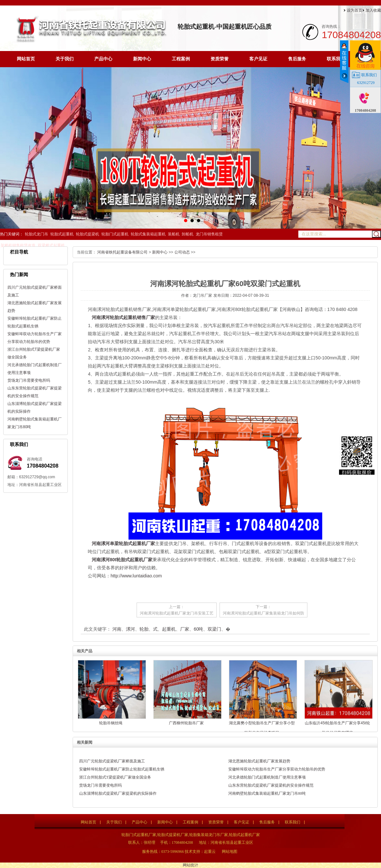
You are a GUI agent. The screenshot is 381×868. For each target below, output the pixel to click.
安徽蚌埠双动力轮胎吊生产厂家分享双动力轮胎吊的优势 (277, 769)
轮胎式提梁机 (88, 234)
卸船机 (188, 234)
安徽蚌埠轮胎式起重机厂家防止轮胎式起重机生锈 (122, 769)
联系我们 (336, 59)
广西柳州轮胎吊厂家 (186, 723)
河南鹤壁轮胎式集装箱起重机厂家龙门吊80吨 (267, 793)
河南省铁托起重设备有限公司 (122, 252)
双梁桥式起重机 (51, 245)
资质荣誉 (220, 59)
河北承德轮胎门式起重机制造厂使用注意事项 (267, 777)
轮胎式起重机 (62, 234)
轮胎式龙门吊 (36, 234)
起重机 (169, 629)
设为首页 (355, 10)
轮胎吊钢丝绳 (111, 723)
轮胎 (144, 629)
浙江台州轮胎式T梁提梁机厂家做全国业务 (115, 777)
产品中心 (103, 59)
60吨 (199, 629)
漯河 (130, 629)
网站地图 (230, 852)
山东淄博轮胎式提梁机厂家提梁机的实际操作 (118, 793)
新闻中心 (142, 59)
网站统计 (190, 865)
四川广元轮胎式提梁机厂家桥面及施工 (112, 761)
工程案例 (181, 59)
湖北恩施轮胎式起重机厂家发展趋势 (259, 761)
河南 (117, 629)
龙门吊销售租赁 (209, 234)
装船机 (174, 234)
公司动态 (182, 252)
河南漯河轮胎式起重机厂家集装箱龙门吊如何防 (263, 613)
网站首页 (26, 59)
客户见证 (258, 59)
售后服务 (297, 59)
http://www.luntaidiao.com (136, 576)
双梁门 (214, 629)
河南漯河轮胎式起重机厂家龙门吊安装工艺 (177, 613)
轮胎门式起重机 (115, 234)
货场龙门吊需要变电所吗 (29, 380)
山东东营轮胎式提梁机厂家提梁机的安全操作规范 (271, 785)
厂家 (185, 629)
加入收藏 (373, 10)
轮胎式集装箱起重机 (148, 234)
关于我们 (65, 59)
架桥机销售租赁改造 (18, 245)
